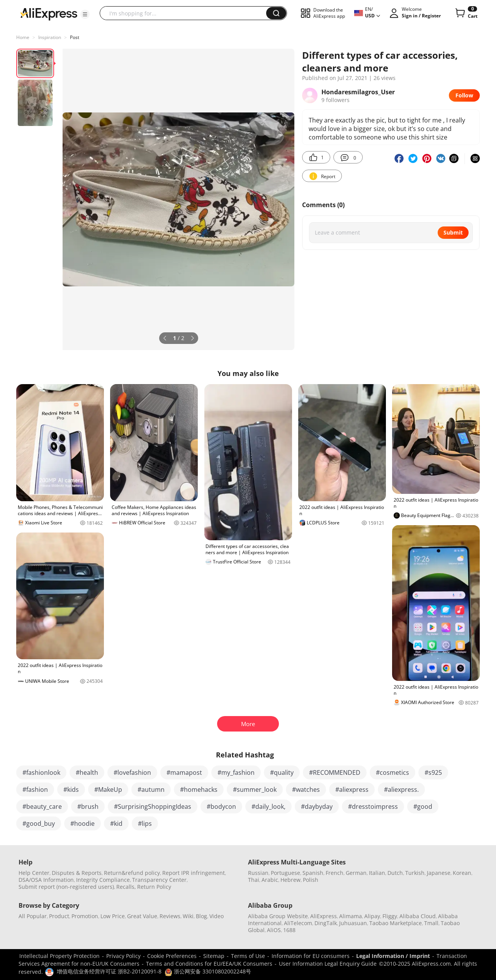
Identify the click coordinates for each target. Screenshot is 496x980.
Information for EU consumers (311, 956)
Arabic (270, 880)
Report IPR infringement (194, 873)
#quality (282, 772)
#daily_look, (268, 806)
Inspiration (50, 37)
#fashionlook (41, 772)
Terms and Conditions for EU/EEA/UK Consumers (209, 964)
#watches (306, 789)
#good (423, 806)
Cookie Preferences (172, 956)
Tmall (431, 923)
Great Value (142, 916)
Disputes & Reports (77, 873)
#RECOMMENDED (335, 772)
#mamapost (184, 772)
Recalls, (126, 887)
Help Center (34, 873)
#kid (116, 823)
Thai (254, 880)
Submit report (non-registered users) (66, 887)
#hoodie (82, 823)
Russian (258, 873)
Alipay (372, 916)
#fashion (35, 789)
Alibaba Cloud (418, 916)
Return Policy (154, 887)
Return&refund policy (132, 873)
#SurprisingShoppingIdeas (153, 806)
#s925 (433, 772)
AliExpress (324, 916)
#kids (71, 789)
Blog (201, 916)
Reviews (170, 916)
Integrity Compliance (103, 880)
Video (217, 916)
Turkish (415, 873)
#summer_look (255, 789)
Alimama (351, 916)
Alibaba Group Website (278, 916)
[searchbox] (186, 13)
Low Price (113, 916)
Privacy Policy (123, 956)
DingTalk (326, 923)
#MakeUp (108, 789)
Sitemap (214, 956)
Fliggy (390, 916)
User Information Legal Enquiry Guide (328, 964)
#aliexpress (352, 789)
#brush (88, 806)
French (335, 873)
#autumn (151, 789)
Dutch (395, 873)
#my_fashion (236, 772)
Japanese (439, 873)
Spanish (313, 873)
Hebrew (290, 880)
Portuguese (285, 873)
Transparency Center (159, 880)
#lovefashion (132, 772)
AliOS (274, 930)
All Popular (33, 916)
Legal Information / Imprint (393, 956)
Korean (462, 873)
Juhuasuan (353, 923)
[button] (85, 14)
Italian (377, 873)
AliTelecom (298, 923)
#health (87, 772)
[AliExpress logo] (49, 14)
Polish (311, 880)
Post (75, 37)
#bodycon (221, 806)
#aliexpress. (401, 789)
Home (23, 37)
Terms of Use (248, 956)
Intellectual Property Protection (59, 956)
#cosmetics (392, 772)
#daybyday (317, 806)
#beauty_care (42, 806)
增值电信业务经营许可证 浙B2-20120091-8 (109, 971)
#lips (145, 823)
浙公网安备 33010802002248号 (208, 971)
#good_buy (39, 823)
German (356, 873)
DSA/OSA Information (46, 880)
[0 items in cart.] (466, 13)
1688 (289, 930)
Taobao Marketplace (396, 923)
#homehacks (199, 789)
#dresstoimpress (373, 806)
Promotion (85, 916)
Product (59, 916)
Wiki (188, 916)
